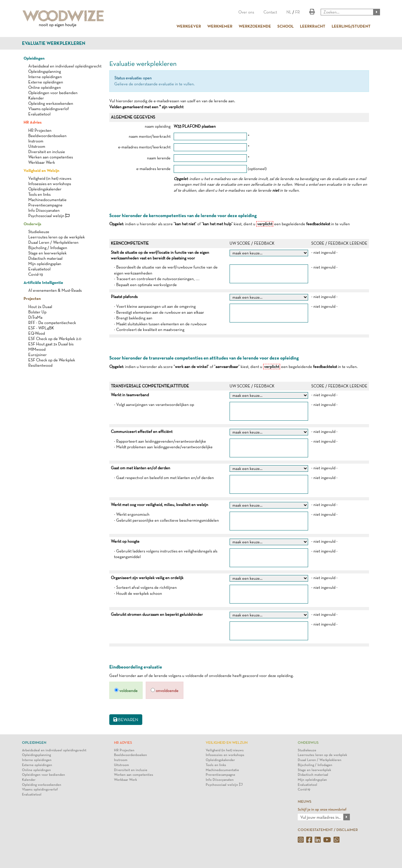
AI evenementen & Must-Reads (55, 290)
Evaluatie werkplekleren (54, 43)
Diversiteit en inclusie (47, 152)
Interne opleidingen (45, 77)
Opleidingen (34, 58)
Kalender (36, 98)
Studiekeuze (39, 232)
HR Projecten (40, 130)
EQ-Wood (37, 333)
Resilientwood (40, 365)
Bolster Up (37, 312)
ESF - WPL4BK (41, 328)
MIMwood (37, 349)
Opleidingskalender (45, 189)
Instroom (36, 141)
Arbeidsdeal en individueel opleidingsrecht (65, 66)
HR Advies (33, 122)
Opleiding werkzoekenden (51, 103)
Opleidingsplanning (45, 71)
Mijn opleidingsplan (45, 264)
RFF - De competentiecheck (52, 323)
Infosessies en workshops (50, 184)
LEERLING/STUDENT (351, 26)
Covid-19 (36, 274)
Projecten (32, 298)
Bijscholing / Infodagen (48, 248)
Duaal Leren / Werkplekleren (53, 242)
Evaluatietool (39, 114)
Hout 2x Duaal (40, 307)
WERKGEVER (189, 26)
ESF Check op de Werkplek (52, 360)
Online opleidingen (45, 87)
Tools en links (39, 194)
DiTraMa (35, 317)
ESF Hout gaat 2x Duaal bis (51, 344)
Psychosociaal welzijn (49, 216)
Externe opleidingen (46, 82)
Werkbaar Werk (42, 162)
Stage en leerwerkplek (47, 253)
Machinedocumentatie (47, 200)
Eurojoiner (38, 355)
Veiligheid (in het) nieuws (50, 178)
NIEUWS (304, 801)
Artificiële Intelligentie (43, 282)
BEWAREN (126, 720)
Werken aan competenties (51, 157)
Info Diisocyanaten (44, 210)
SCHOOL (285, 26)
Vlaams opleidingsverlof (49, 109)
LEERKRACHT (313, 26)
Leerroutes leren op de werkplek (57, 237)
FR (298, 12)
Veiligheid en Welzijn (41, 170)
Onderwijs (32, 224)
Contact (270, 12)
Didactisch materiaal (45, 258)
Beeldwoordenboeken (47, 136)
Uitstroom (37, 146)
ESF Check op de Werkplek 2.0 (55, 339)
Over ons (246, 12)
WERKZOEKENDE (255, 26)
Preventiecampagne (45, 205)
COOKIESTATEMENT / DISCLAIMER (328, 830)
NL (289, 12)
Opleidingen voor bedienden (53, 93)
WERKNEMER (220, 26)
